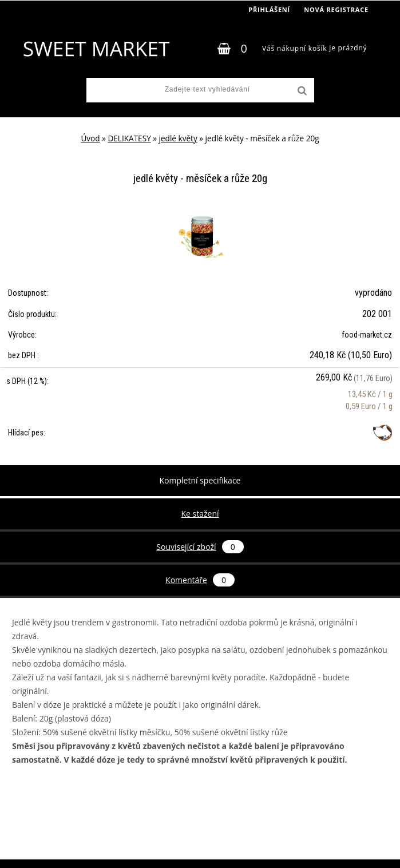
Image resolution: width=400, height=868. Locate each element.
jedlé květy (178, 138)
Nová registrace (336, 9)
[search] (301, 91)
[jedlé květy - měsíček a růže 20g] (200, 215)
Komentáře (200, 580)
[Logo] (96, 49)
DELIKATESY (129, 138)
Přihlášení (269, 9)
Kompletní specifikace (200, 480)
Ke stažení (200, 514)
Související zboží (200, 547)
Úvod (90, 138)
